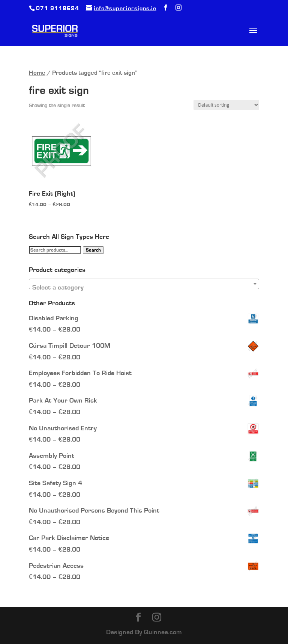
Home (37, 73)
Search (93, 250)
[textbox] (144, 288)
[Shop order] (226, 105)
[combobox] (144, 284)
